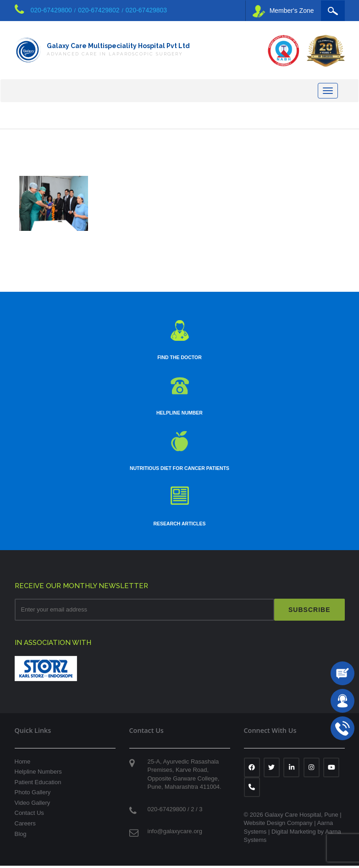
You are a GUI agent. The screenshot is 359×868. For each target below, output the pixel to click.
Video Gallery (33, 805)
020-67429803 (146, 10)
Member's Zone (283, 11)
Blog (21, 836)
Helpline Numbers (38, 774)
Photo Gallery (33, 794)
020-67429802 (99, 10)
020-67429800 (51, 10)
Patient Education (38, 784)
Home (23, 764)
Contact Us (29, 815)
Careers (25, 826)
